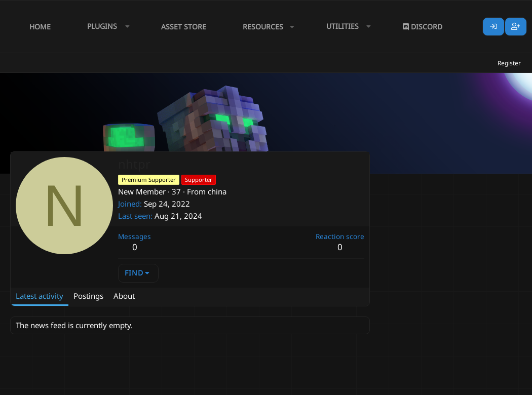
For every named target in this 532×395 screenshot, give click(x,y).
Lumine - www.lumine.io (491, 385)
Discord (423, 27)
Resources (263, 27)
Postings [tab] (88, 296)
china (217, 191)
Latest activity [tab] (40, 296)
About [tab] (124, 296)
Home (40, 27)
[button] (106, 27)
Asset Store (184, 27)
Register (509, 63)
